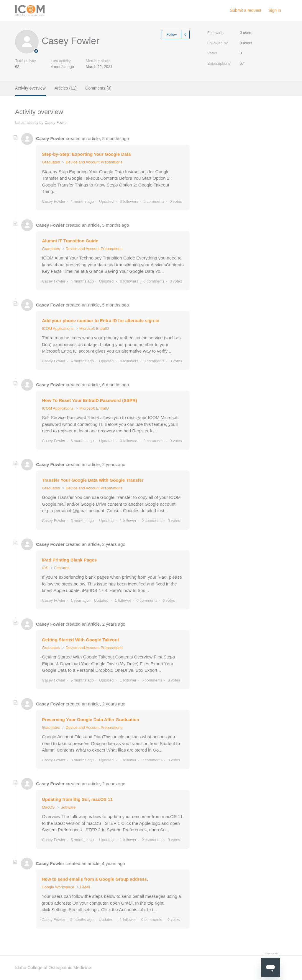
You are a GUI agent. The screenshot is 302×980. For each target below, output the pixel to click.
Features (62, 568)
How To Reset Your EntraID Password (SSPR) (90, 400)
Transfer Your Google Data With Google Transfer (93, 480)
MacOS (48, 807)
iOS (45, 568)
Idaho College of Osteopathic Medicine (53, 967)
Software (68, 807)
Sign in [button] (275, 10)
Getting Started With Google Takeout (80, 640)
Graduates (51, 162)
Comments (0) (98, 88)
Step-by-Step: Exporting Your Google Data (86, 154)
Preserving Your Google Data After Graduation (91, 719)
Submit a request (246, 10)
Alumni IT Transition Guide (70, 241)
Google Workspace (58, 887)
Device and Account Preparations (94, 162)
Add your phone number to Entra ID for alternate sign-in (101, 321)
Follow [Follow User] (171, 35)
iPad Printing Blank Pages (69, 560)
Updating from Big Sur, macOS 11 (77, 799)
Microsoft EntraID (94, 328)
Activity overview (30, 88)
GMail (85, 887)
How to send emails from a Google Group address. (95, 879)
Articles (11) (66, 88)
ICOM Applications (58, 328)
